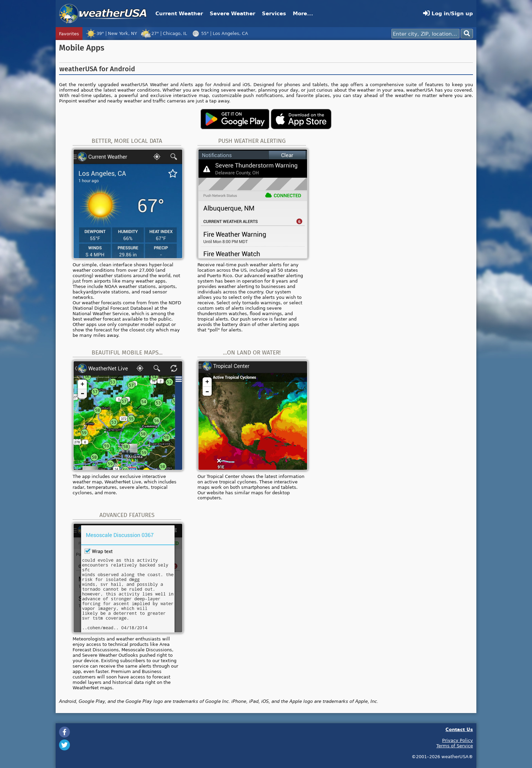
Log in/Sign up (448, 13)
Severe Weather (232, 13)
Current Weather (179, 13)
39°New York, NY (111, 33)
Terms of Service (455, 746)
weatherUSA (103, 14)
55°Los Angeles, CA (219, 33)
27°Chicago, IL (164, 33)
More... (303, 13)
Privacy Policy (458, 740)
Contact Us (459, 729)
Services (274, 13)
